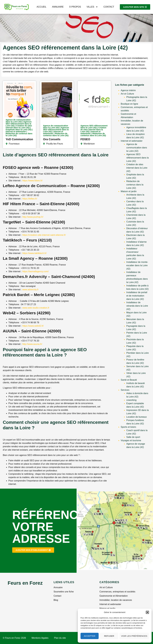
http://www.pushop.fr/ (33, 217)
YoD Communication (19, 139)
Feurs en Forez (25, 583)
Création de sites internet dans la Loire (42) (137, 168)
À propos (75, 7)
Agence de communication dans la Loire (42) (137, 148)
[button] (147, 612)
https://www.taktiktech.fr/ (34, 253)
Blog (56, 600)
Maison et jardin (129, 191)
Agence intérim (128, 90)
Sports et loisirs (128, 427)
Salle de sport (133, 437)
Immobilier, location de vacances (116, 600)
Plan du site (60, 638)
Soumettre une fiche (64, 592)
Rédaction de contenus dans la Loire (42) (135, 185)
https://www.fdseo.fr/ (32, 181)
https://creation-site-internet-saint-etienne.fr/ (44, 235)
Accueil (42, 7)
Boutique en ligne (129, 104)
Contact (109, 7)
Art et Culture (127, 94)
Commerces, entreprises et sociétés (117, 592)
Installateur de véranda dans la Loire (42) (137, 306)
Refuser (109, 636)
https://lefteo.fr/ (30, 199)
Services (125, 390)
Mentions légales (40, 638)
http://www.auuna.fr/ (32, 344)
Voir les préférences (134, 636)
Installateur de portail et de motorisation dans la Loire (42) (137, 296)
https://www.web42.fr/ (33, 326)
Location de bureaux (136, 417)
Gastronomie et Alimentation (114, 596)
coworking (131, 400)
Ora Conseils (52, 139)
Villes (92, 7)
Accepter (90, 636)
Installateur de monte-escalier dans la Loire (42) (137, 265)
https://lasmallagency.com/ (35, 271)
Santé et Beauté (129, 380)
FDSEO (85, 139)
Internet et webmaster (132, 141)
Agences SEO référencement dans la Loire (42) (137, 158)
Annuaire (58, 7)
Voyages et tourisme (131, 440)
